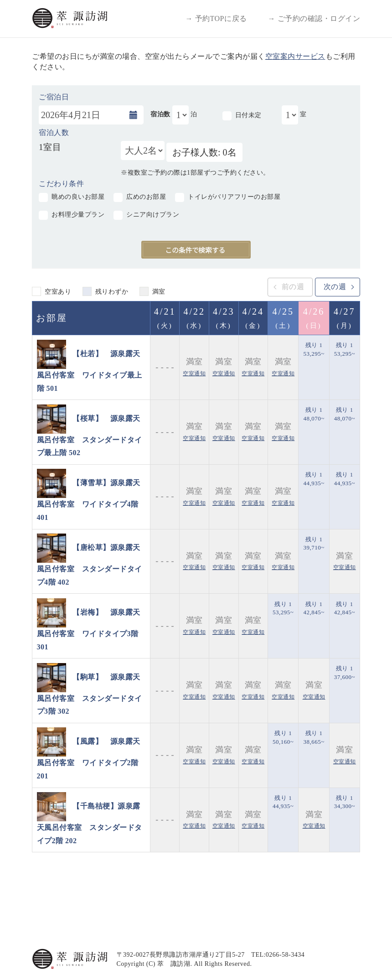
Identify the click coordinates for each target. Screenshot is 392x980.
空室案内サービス (295, 56)
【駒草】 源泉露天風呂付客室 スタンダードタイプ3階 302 (90, 694)
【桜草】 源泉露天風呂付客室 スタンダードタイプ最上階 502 (90, 435)
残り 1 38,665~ (314, 737)
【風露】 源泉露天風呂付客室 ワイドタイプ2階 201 (89, 759)
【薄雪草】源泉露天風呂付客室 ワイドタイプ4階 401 (89, 500)
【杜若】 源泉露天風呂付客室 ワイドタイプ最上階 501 (90, 371)
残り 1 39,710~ (314, 544)
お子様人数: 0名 (204, 152)
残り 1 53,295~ (314, 349)
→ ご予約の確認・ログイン (314, 18)
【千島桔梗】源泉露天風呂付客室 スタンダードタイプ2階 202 (90, 823)
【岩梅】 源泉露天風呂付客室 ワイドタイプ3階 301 (89, 630)
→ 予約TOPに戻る (216, 18)
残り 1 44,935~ (314, 479)
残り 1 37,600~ (345, 673)
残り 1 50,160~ (283, 737)
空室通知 (194, 373)
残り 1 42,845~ (314, 608)
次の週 (335, 287)
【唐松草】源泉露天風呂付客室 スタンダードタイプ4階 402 (90, 565)
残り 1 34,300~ (345, 802)
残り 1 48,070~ (314, 414)
